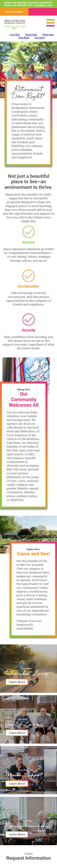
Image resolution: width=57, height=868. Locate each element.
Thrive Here (31, 35)
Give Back (24, 38)
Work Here (48, 35)
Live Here (15, 35)
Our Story (40, 38)
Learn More (17, 682)
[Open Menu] (50, 25)
